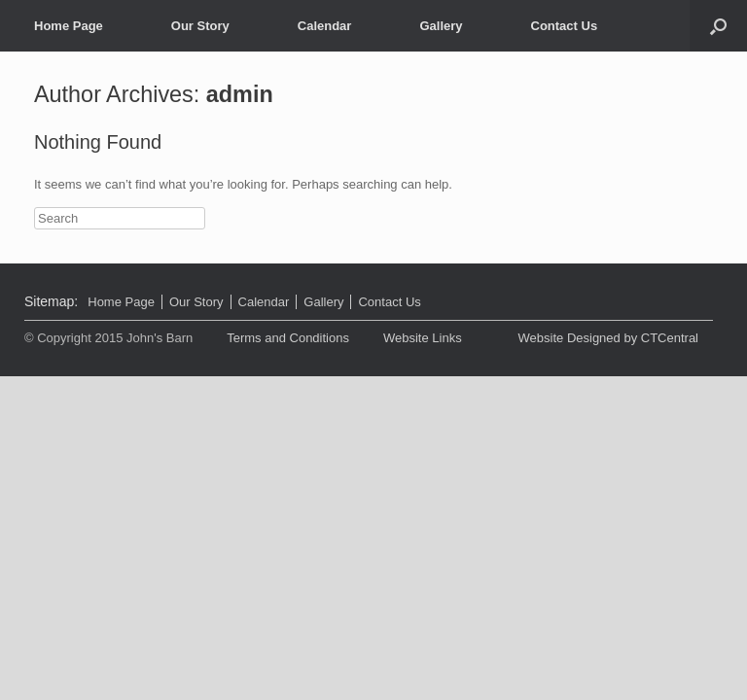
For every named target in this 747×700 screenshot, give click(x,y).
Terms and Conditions (288, 338)
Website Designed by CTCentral (608, 338)
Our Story (200, 26)
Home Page (69, 26)
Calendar (325, 26)
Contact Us (565, 26)
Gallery (441, 26)
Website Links (423, 338)
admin (240, 94)
